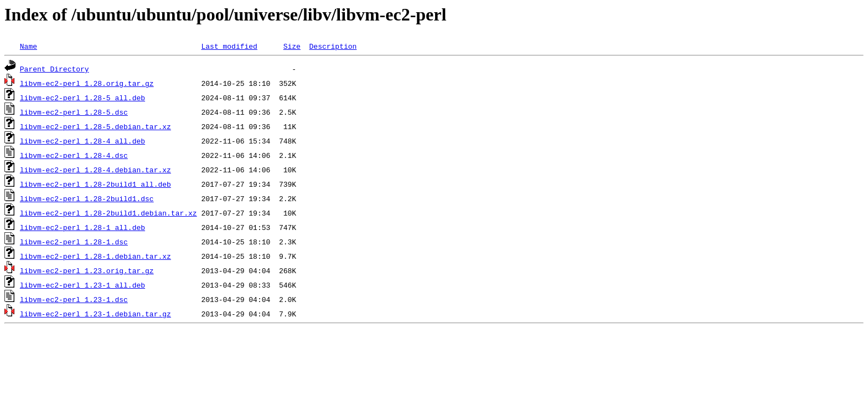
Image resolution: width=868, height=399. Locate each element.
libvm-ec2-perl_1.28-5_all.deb (82, 98)
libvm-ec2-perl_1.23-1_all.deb (82, 285)
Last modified (229, 46)
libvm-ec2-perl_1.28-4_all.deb (82, 141)
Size (292, 46)
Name (29, 46)
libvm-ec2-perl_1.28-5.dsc (74, 112)
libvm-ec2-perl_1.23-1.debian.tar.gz (95, 314)
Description (333, 46)
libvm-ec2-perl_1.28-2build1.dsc (87, 198)
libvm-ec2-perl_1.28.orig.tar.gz (87, 83)
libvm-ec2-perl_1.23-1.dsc (74, 299)
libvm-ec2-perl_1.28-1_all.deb (82, 227)
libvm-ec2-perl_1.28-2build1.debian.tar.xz (108, 213)
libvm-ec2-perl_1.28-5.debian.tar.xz (95, 126)
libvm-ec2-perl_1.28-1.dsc (74, 242)
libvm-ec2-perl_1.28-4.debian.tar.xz (95, 170)
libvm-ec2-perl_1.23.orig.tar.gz (87, 270)
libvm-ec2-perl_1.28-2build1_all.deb (95, 184)
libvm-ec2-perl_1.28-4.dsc (74, 155)
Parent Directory (55, 69)
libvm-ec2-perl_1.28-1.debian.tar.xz (95, 256)
